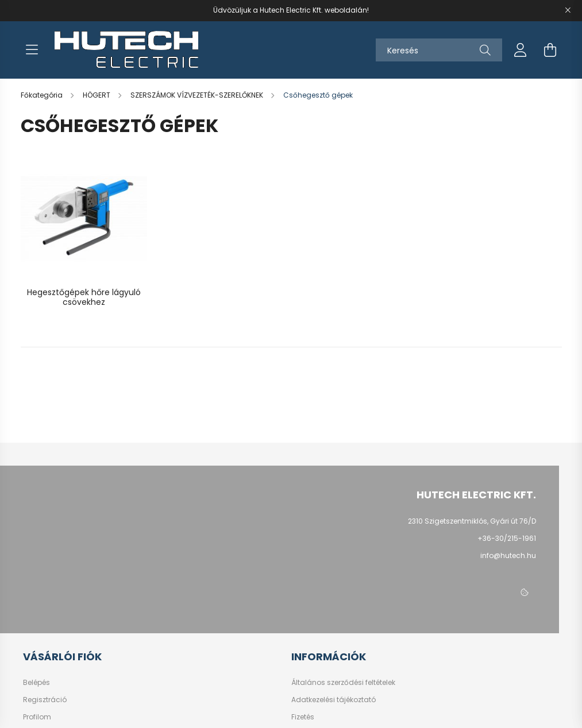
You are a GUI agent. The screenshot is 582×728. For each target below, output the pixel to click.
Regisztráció (45, 700)
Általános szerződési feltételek (343, 683)
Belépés (36, 683)
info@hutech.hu (508, 555)
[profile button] (521, 50)
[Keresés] (439, 50)
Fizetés (303, 717)
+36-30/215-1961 (507, 538)
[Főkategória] (43, 95)
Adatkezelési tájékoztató (334, 700)
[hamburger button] (32, 50)
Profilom (37, 717)
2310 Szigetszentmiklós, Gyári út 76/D (472, 521)
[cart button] (550, 50)
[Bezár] (568, 10)
